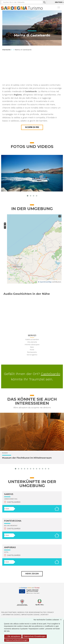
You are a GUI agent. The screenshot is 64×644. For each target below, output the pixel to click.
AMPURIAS (10, 547)
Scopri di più (32, 127)
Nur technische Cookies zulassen (49, 620)
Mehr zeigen (32, 574)
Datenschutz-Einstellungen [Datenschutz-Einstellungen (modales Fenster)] (34, 636)
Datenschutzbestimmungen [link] (17, 640)
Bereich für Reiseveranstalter (32, 612)
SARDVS (9, 494)
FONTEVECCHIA (13, 521)
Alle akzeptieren (13, 636)
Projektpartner (9, 612)
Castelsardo (51, 374)
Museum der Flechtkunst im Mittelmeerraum (27, 458)
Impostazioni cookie (30, 615)
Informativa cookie (11, 615)
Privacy (51, 612)
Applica (44, 2)
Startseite (6, 50)
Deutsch (59, 2)
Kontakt (45, 615)
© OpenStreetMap (45, 282)
